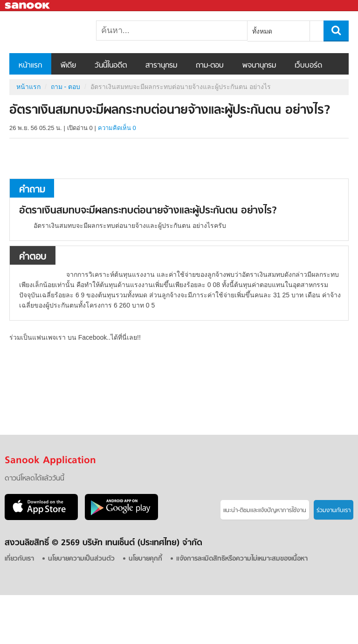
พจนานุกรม (259, 66)
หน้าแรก (30, 66)
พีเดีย (68, 66)
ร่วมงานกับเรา (334, 510)
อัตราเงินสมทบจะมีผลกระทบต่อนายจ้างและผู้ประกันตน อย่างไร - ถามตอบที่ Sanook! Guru (58, 32)
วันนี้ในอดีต (111, 66)
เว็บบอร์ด (308, 66)
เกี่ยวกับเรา (19, 559)
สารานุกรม (161, 66)
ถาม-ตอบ (210, 66)
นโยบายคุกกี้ (145, 559)
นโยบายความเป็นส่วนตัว (81, 559)
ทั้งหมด (262, 31)
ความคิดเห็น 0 (117, 128)
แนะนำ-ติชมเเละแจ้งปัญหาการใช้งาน (265, 510)
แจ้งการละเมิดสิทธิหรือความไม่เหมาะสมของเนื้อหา (242, 559)
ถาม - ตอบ (65, 87)
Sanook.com (28, 6)
